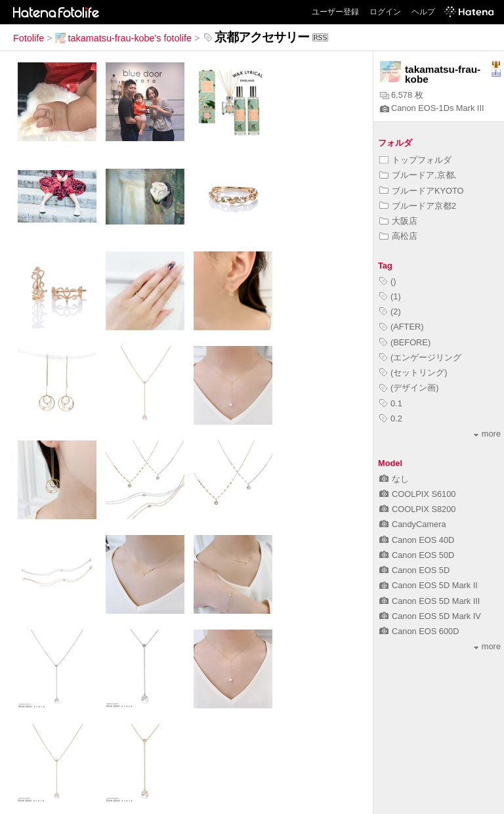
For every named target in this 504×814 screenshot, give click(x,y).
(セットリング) (413, 373)
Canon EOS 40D (417, 540)
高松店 (398, 236)
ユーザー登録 (335, 12)
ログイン (385, 12)
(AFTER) (401, 327)
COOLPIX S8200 (417, 509)
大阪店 (398, 221)
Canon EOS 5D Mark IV (430, 616)
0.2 (391, 418)
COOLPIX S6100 (417, 494)
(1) (390, 296)
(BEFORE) (405, 342)
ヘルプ (423, 12)
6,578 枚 (402, 95)
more (487, 434)
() (388, 281)
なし (394, 479)
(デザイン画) (409, 388)
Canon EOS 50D (417, 555)
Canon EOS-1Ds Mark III (432, 108)
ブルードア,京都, (418, 175)
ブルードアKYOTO (422, 191)
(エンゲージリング (420, 357)
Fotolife (29, 38)
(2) (390, 311)
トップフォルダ (415, 160)
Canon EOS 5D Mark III (430, 601)
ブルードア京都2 (418, 206)
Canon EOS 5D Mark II (429, 585)
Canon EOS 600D (419, 631)
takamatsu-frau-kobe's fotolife (123, 38)
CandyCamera (413, 524)
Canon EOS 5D (414, 570)
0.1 (391, 403)
